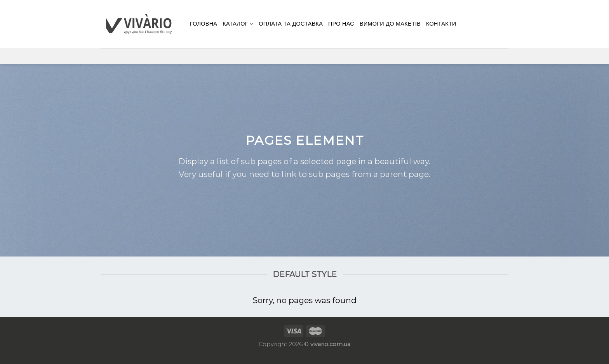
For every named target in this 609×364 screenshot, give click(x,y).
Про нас (341, 24)
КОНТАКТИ (441, 24)
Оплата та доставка (291, 24)
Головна (204, 24)
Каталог (238, 24)
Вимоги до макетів (390, 24)
